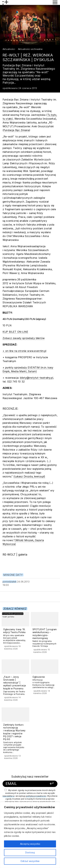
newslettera (8, 796)
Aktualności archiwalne (30, 49)
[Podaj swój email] (25, 784)
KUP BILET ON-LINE (15, 332)
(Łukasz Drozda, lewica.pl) (29, 476)
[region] (30, 835)
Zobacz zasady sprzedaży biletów (24, 338)
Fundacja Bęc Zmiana (16, 130)
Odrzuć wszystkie (30, 861)
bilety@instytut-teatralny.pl (36, 378)
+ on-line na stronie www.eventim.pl (24, 351)
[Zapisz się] (50, 784)
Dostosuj (30, 852)
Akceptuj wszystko (30, 844)
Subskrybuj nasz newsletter (30, 777)
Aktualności (9, 49)
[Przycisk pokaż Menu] (55, 2)
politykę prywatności (36, 796)
